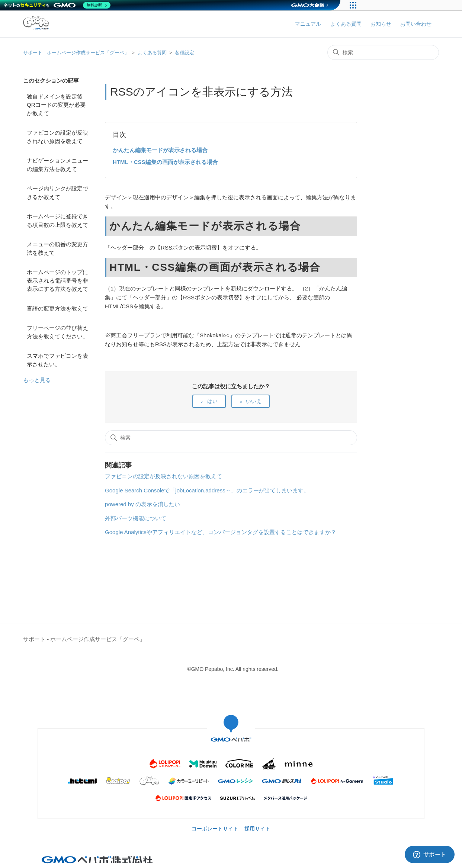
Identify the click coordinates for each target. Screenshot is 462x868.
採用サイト (257, 829)
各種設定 (185, 53)
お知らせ (381, 24)
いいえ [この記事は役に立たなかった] (254, 401)
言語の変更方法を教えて (57, 308)
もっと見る (37, 380)
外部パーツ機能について (136, 518)
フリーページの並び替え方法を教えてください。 (57, 332)
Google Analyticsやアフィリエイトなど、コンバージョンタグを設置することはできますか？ (221, 532)
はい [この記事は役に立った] (212, 401)
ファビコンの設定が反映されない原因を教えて (57, 137)
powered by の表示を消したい (142, 504)
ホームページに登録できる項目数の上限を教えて (57, 221)
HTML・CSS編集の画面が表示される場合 (165, 162)
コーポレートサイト (215, 829)
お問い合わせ (416, 24)
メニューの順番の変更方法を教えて (57, 248)
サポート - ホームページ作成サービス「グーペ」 (76, 53)
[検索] (383, 52)
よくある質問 (346, 24)
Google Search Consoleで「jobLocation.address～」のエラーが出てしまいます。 (207, 490)
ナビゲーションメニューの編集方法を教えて (57, 165)
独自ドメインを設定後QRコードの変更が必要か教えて (56, 105)
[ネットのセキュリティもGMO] (57, 5)
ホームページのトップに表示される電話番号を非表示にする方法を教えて (57, 280)
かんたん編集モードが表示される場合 (160, 150)
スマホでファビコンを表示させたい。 (57, 360)
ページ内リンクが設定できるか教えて (57, 193)
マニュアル (308, 24)
